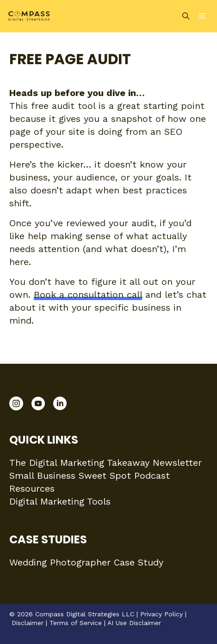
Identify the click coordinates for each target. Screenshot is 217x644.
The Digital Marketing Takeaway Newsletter (105, 463)
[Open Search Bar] (186, 16)
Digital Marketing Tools (60, 501)
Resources (32, 488)
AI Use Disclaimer (134, 623)
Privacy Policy (161, 614)
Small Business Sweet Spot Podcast (90, 475)
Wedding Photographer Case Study (86, 562)
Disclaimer (28, 623)
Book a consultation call (88, 295)
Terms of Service (76, 623)
